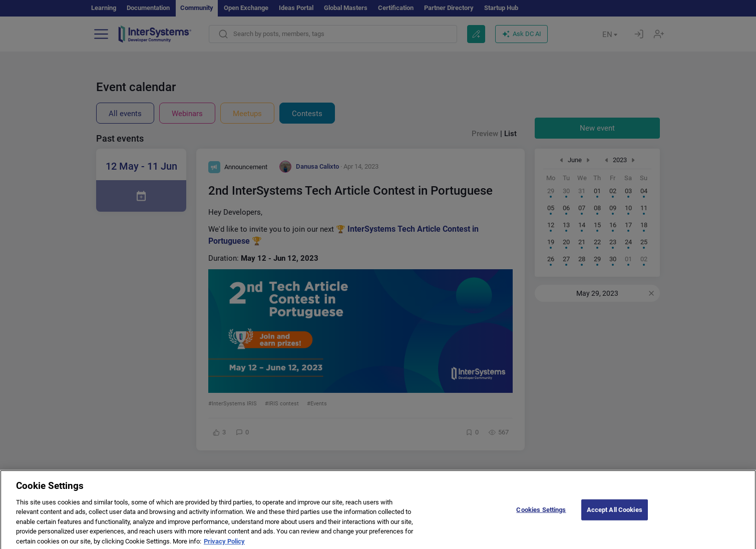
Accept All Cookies (615, 515)
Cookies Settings (541, 515)
